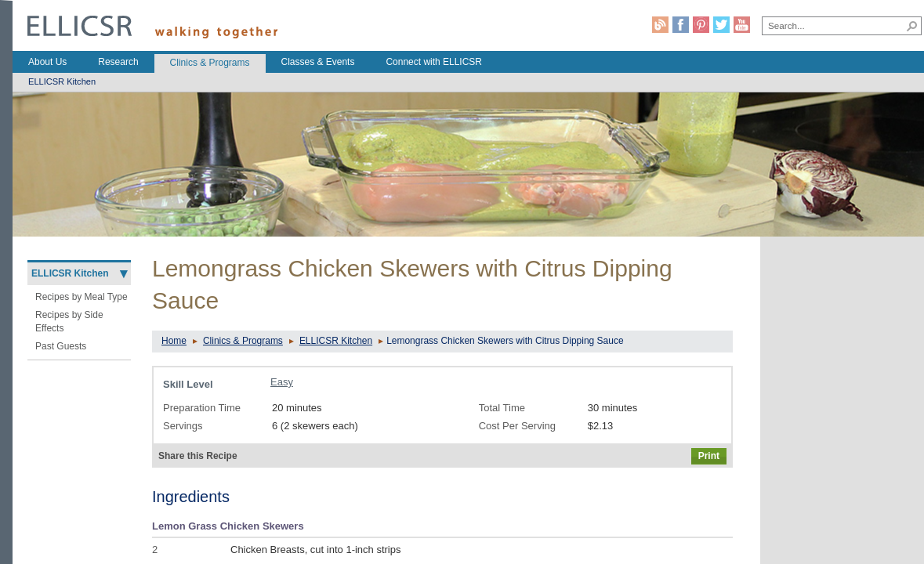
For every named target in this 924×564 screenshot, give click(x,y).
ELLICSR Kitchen (336, 341)
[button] (912, 26)
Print (709, 456)
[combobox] (833, 25)
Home (174, 341)
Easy (282, 382)
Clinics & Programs (243, 341)
